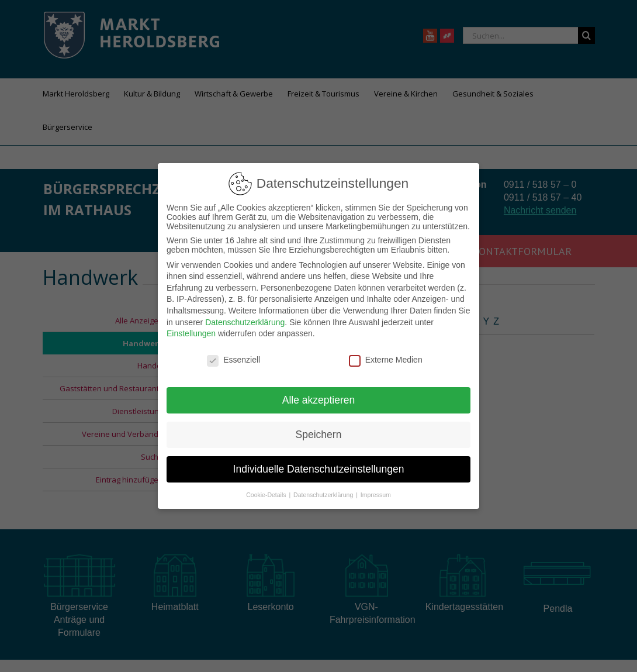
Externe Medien (386, 360)
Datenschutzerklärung (245, 322)
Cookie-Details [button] (267, 494)
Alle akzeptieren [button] (319, 400)
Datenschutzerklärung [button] (324, 494)
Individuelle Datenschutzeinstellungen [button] (319, 469)
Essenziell (233, 360)
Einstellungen (191, 333)
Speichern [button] (319, 435)
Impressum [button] (376, 494)
